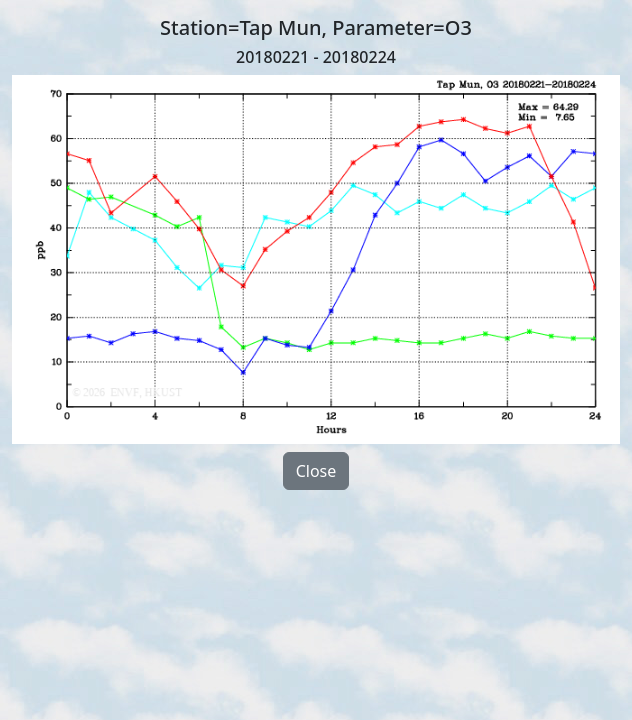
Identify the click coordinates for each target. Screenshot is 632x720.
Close (316, 471)
